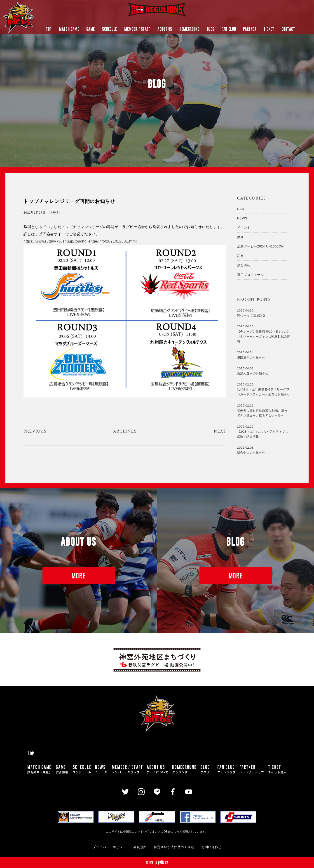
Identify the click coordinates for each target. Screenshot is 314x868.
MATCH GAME (69, 29)
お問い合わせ (211, 847)
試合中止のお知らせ (264, 450)
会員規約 (140, 847)
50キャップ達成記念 (264, 313)
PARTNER (250, 29)
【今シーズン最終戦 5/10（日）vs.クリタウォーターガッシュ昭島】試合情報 (264, 333)
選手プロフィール (251, 275)
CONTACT (288, 29)
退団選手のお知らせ (264, 354)
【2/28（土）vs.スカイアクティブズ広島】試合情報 (264, 431)
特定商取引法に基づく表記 (174, 847)
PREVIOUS (35, 431)
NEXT (220, 431)
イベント (244, 228)
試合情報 (244, 265)
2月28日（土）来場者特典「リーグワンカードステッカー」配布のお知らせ (264, 389)
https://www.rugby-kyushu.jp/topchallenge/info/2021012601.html (80, 241)
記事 (241, 256)
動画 (241, 237)
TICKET (269, 29)
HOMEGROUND (189, 29)
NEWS (55, 213)
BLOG (211, 29)
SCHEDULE (110, 29)
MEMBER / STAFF (137, 29)
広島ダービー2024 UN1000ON (261, 246)
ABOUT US (165, 29)
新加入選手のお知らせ (264, 371)
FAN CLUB (229, 29)
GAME (91, 29)
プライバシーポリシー (109, 847)
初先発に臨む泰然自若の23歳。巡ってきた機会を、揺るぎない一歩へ (264, 410)
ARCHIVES (125, 431)
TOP (49, 29)
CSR (241, 209)
